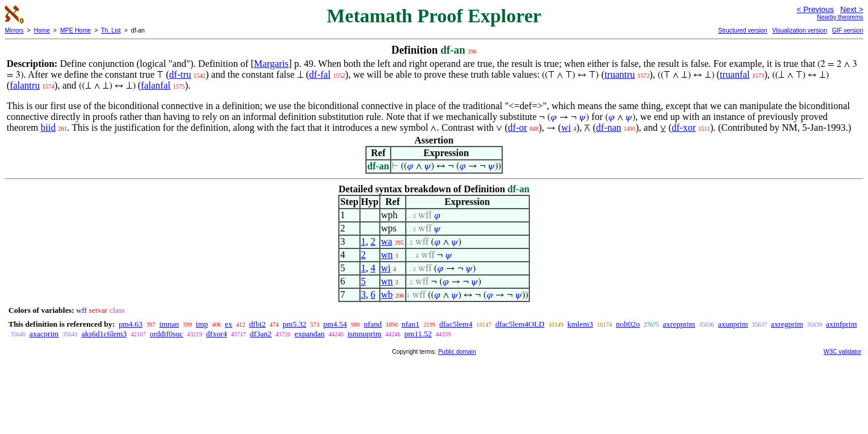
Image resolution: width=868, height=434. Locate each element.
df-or (517, 127)
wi (566, 127)
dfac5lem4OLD (520, 324)
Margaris (271, 64)
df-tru (180, 74)
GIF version (848, 30)
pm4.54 (335, 324)
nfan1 (410, 324)
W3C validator (842, 352)
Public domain (457, 352)
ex (228, 324)
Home (42, 30)
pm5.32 (294, 324)
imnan (169, 324)
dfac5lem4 (456, 324)
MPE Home (76, 30)
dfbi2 (257, 324)
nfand (373, 324)
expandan (310, 334)
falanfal (156, 85)
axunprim (733, 324)
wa (387, 241)
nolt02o (628, 324)
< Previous (815, 9)
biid (48, 127)
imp (202, 324)
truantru (620, 74)
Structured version (742, 30)
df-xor (684, 127)
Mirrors (14, 30)
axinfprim (841, 324)
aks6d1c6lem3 (104, 334)
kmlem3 (580, 324)
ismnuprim (364, 334)
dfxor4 (217, 334)
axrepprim (679, 324)
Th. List (111, 30)
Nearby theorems (840, 17)
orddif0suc (166, 334)
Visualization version (800, 30)
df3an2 (261, 334)
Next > (852, 9)
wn (387, 255)
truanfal (735, 74)
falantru (25, 85)
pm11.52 (418, 334)
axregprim (787, 324)
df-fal (320, 74)
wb (387, 294)
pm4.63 (131, 324)
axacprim (44, 334)
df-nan (609, 127)
